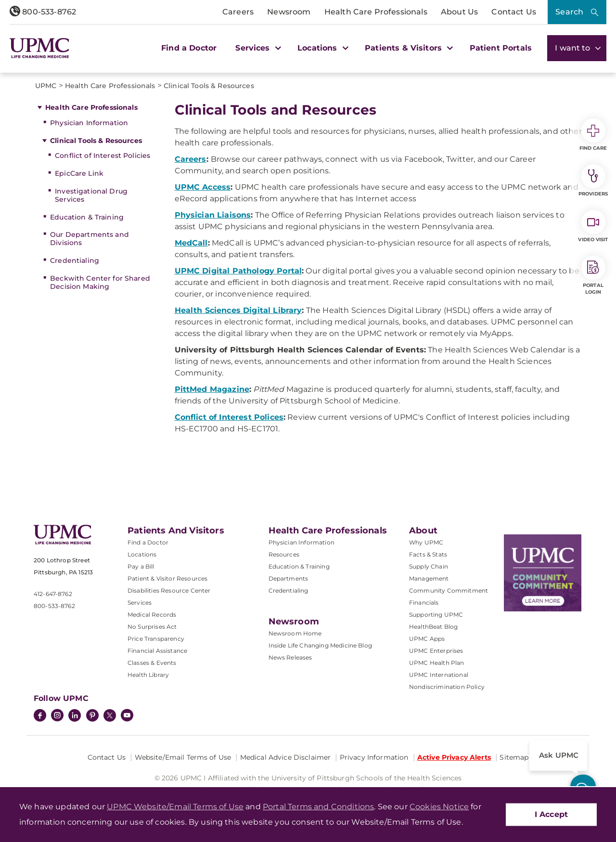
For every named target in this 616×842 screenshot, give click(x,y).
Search (569, 12)
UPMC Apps (427, 639)
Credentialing (75, 260)
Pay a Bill (141, 566)
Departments (289, 578)
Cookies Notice (439, 807)
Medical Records (152, 615)
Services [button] (257, 48)
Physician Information (89, 123)
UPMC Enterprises (436, 651)
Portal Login (593, 275)
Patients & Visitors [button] (408, 48)
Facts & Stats (428, 554)
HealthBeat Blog (433, 627)
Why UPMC (426, 542)
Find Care (593, 135)
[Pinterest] (92, 716)
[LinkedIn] (75, 716)
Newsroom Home (295, 633)
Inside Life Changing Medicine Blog (320, 645)
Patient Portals (501, 48)
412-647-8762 (53, 594)
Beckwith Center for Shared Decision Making (100, 282)
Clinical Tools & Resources (96, 141)
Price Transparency (156, 639)
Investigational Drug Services (91, 195)
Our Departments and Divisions (90, 239)
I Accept (551, 814)
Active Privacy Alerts (454, 757)
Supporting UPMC (436, 615)
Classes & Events (152, 663)
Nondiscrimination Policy (447, 687)
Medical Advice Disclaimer (286, 757)
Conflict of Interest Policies (103, 155)
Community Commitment (449, 590)
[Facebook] (40, 716)
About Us (459, 12)
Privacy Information (374, 757)
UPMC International (439, 675)
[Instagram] (57, 716)
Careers (238, 12)
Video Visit (593, 226)
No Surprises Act (152, 627)
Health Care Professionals (376, 12)
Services (140, 602)
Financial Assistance (157, 651)
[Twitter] (110, 715)
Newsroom (289, 12)
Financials (424, 602)
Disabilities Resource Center (169, 590)
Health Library (148, 675)
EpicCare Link (79, 173)
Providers (593, 181)
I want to (577, 48)
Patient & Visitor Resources (167, 578)
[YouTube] (127, 716)
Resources (284, 554)
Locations (142, 554)
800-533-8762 (43, 12)
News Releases (290, 657)
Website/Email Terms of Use (183, 757)
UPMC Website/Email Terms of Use (175, 807)
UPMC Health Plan (437, 663)
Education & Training (87, 217)
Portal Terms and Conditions (318, 807)
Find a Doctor (189, 48)
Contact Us (514, 12)
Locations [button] (322, 48)
